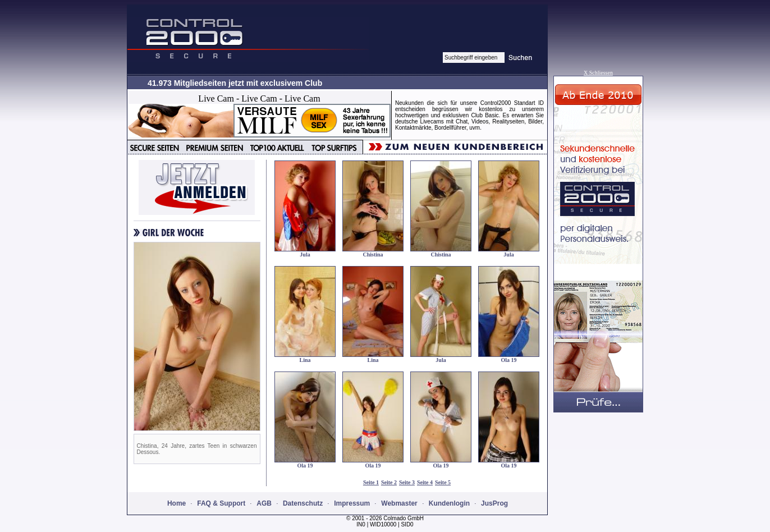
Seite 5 (443, 482)
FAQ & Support (221, 503)
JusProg (494, 503)
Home (177, 503)
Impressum (352, 503)
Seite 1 (371, 482)
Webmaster (399, 503)
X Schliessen (598, 73)
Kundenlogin (449, 503)
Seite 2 (389, 482)
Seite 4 (425, 482)
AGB (264, 503)
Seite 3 (407, 482)
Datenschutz (303, 503)
